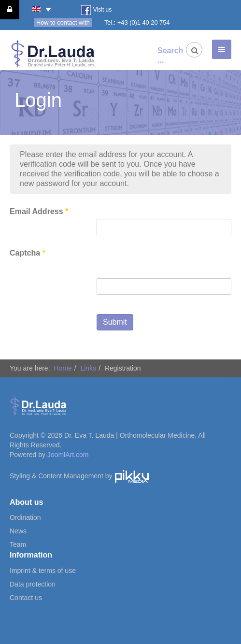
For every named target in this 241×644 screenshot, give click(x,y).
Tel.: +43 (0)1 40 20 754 (137, 22)
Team (18, 544)
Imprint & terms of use (43, 571)
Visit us (96, 10)
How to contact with (63, 22)
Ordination (25, 517)
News (18, 531)
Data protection (33, 584)
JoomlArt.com (68, 455)
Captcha (28, 253)
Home (63, 368)
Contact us (26, 598)
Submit (115, 322)
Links (88, 368)
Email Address (39, 211)
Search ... (165, 55)
